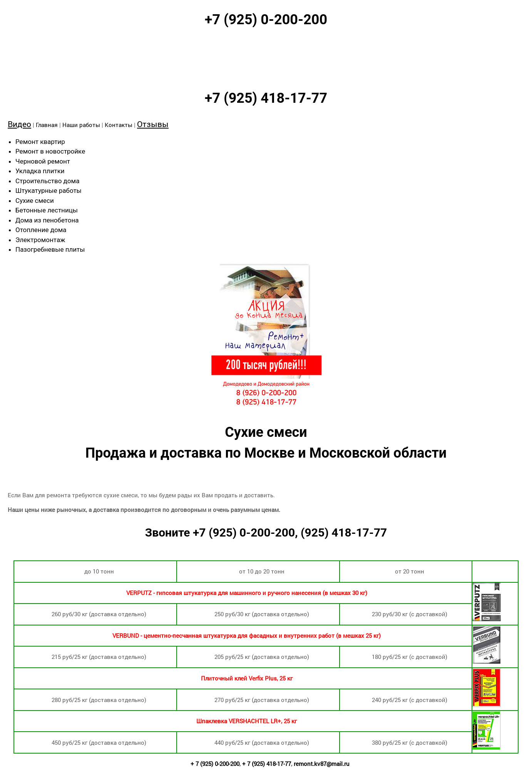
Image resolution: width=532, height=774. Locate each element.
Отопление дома (41, 230)
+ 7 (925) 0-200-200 (215, 764)
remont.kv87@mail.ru (322, 764)
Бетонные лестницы (47, 210)
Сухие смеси (35, 201)
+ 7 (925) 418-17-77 (267, 764)
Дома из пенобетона (47, 220)
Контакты (119, 125)
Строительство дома (47, 181)
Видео (19, 124)
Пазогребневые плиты (50, 249)
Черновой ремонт (43, 161)
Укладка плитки (40, 171)
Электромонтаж (40, 240)
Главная (47, 125)
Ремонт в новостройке (50, 151)
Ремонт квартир (40, 142)
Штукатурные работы (49, 191)
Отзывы (153, 124)
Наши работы (81, 125)
